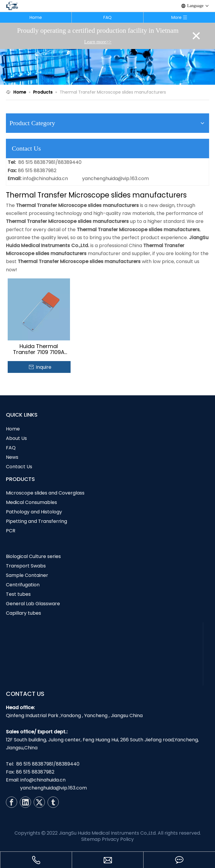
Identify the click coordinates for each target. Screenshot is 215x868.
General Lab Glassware (33, 604)
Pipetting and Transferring (36, 521)
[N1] (107, 67)
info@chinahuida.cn (45, 178)
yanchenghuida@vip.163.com (115, 178)
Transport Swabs (26, 566)
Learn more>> (98, 42)
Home (36, 17)
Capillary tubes (23, 613)
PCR (11, 531)
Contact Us (19, 467)
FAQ (107, 17)
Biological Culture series (33, 556)
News (12, 457)
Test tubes (18, 594)
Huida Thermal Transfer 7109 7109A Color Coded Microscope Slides (39, 349)
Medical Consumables (31, 502)
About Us (16, 438)
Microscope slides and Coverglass (45, 493)
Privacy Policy (118, 839)
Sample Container (27, 575)
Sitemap (91, 839)
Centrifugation (23, 585)
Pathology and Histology (34, 512)
